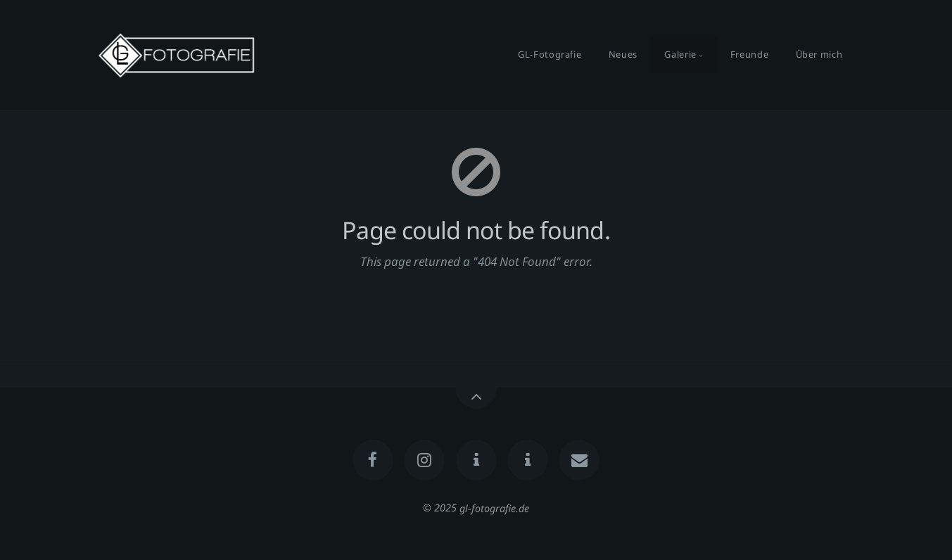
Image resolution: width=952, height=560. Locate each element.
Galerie (680, 54)
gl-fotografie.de (494, 508)
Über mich (819, 54)
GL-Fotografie (550, 54)
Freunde (749, 54)
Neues (623, 54)
